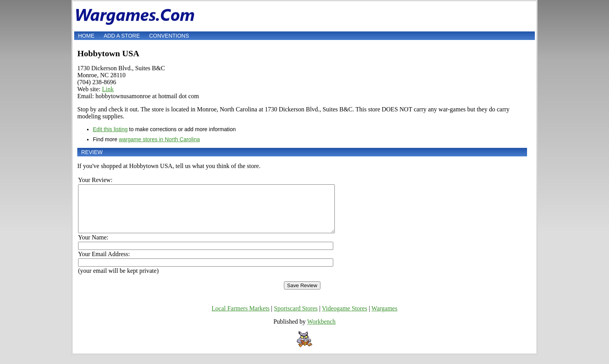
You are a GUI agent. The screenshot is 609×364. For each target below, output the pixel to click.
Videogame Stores (345, 318)
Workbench (321, 331)
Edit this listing (110, 129)
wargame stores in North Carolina (159, 139)
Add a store (122, 36)
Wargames (384, 318)
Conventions (169, 36)
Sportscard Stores (296, 318)
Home (86, 36)
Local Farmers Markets (241, 318)
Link (108, 89)
